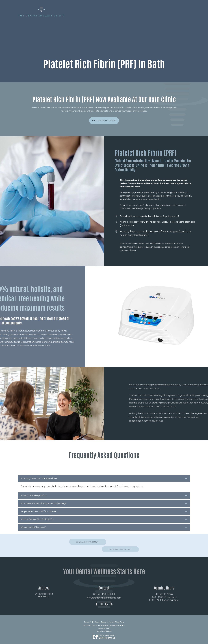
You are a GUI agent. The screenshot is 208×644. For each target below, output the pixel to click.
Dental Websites (105, 634)
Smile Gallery (134, 15)
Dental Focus (107, 637)
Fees (156, 15)
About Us (89, 15)
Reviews (147, 15)
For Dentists (167, 15)
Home (79, 15)
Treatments (118, 15)
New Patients (103, 15)
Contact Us (182, 15)
